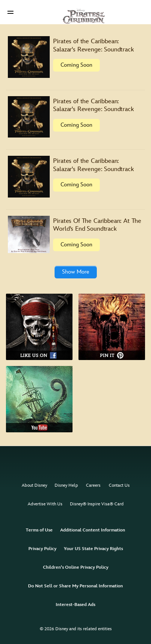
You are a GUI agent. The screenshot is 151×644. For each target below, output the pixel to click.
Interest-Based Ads (75, 605)
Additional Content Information (93, 530)
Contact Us (119, 485)
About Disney (34, 485)
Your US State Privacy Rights (93, 549)
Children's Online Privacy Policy (76, 567)
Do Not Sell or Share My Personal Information (75, 586)
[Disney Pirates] (75, 12)
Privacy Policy (42, 549)
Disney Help (66, 485)
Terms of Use (39, 530)
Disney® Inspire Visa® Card (97, 504)
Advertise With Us (45, 504)
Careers (93, 485)
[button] (10, 12)
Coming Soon (76, 65)
